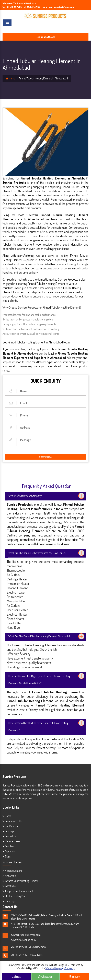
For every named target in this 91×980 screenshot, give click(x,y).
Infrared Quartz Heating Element (22, 881)
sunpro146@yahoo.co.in (23, 940)
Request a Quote (45, 37)
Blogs (8, 856)
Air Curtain (10, 876)
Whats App (45, 977)
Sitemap (9, 831)
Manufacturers (13, 841)
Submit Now (45, 457)
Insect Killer (11, 886)
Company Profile (14, 821)
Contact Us (11, 836)
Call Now (16, 977)
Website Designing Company (60, 968)
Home (11, 78)
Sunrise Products (14, 776)
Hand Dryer (11, 901)
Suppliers (10, 846)
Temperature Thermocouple (19, 891)
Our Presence (12, 826)
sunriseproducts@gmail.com (26, 935)
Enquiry (74, 977)
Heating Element (13, 871)
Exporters (10, 851)
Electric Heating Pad (15, 896)
